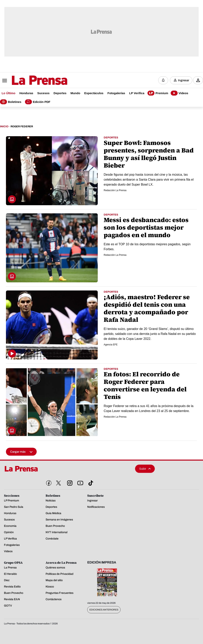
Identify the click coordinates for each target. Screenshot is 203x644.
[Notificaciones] (163, 80)
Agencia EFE (111, 345)
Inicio (4, 126)
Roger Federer (22, 126)
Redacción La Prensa (115, 190)
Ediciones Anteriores (104, 610)
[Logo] (30, 81)
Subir (145, 469)
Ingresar (184, 80)
